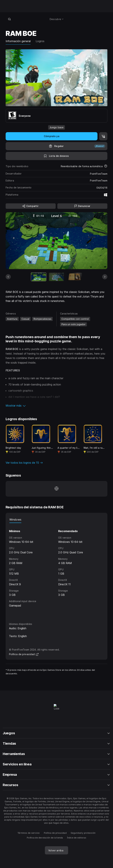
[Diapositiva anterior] (8, 277)
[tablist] (56, 520)
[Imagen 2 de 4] (56, 277)
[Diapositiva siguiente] (105, 277)
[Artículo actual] (39, 277)
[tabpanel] (56, 569)
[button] (56, 406)
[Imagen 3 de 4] (74, 277)
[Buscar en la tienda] (9, 19)
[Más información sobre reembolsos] (106, 166)
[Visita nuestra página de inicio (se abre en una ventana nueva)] (56, 489)
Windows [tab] (15, 520)
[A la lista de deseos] (56, 156)
